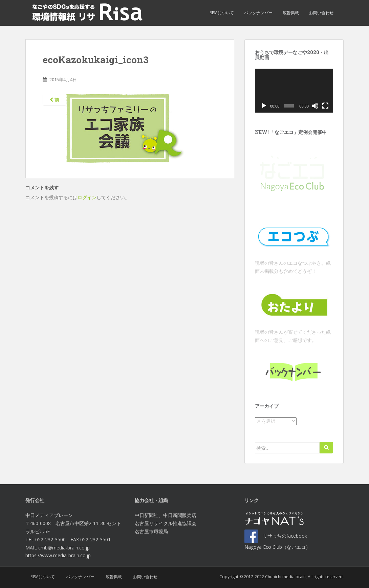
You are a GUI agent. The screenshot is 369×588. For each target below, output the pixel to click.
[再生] (264, 106)
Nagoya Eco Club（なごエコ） (277, 547)
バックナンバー (258, 13)
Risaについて (222, 13)
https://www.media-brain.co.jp (58, 555)
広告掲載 (291, 13)
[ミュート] (315, 106)
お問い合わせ (321, 13)
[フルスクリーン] (325, 106)
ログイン (87, 197)
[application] (294, 91)
